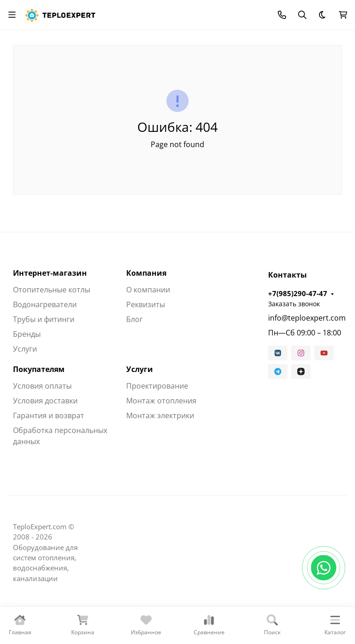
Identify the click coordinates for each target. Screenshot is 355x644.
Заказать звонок (294, 304)
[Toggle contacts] (282, 15)
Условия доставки (45, 401)
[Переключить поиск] (302, 15)
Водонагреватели (45, 304)
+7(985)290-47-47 (298, 293)
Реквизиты (146, 304)
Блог (135, 319)
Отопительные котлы (52, 290)
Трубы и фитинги (44, 319)
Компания (146, 273)
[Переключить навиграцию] (12, 15)
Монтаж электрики (160, 415)
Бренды (27, 334)
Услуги (25, 349)
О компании (148, 290)
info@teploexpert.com (305, 318)
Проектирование (157, 386)
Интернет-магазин (50, 273)
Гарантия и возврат (49, 415)
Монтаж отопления (161, 401)
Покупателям (39, 369)
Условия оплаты (42, 386)
